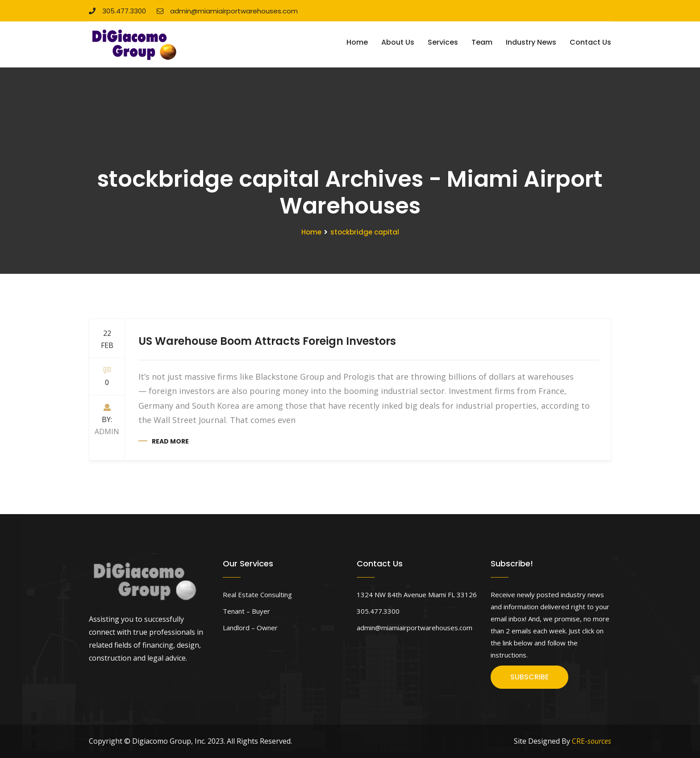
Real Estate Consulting (257, 595)
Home (357, 42)
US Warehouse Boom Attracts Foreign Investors (267, 341)
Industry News (531, 42)
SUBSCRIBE (529, 677)
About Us (398, 42)
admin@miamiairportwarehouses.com (227, 11)
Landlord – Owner (250, 628)
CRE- (592, 741)
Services (443, 42)
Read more (170, 441)
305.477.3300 (117, 11)
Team (482, 42)
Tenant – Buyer (246, 611)
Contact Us (590, 42)
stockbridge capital (365, 232)
